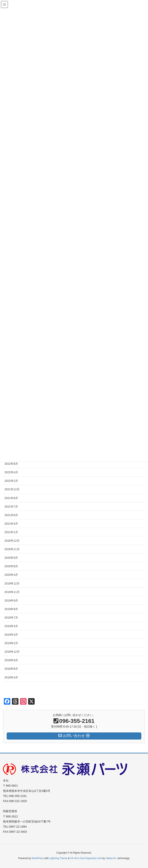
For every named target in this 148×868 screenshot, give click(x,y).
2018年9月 (11, 660)
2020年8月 (11, 566)
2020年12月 (12, 541)
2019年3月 (11, 635)
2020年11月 (12, 549)
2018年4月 (11, 677)
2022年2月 (11, 481)
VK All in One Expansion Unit (86, 858)
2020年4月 (11, 575)
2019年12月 (12, 583)
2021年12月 (12, 489)
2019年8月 (11, 609)
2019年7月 (11, 618)
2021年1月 (11, 532)
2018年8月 (11, 669)
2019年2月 (11, 643)
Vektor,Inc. (111, 858)
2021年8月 (11, 498)
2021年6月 (11, 515)
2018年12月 (12, 652)
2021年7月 (11, 507)
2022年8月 (11, 464)
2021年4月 (11, 524)
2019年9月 (11, 601)
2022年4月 (11, 472)
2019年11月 (12, 592)
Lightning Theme (58, 858)
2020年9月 (11, 558)
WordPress (38, 858)
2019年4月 (11, 626)
